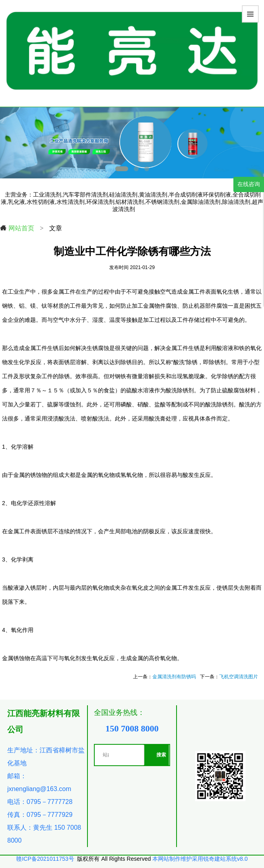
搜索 (161, 755)
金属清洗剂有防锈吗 (174, 677)
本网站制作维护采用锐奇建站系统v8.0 (200, 859)
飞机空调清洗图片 (239, 677)
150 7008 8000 (132, 728)
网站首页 (17, 228)
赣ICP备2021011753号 (45, 859)
